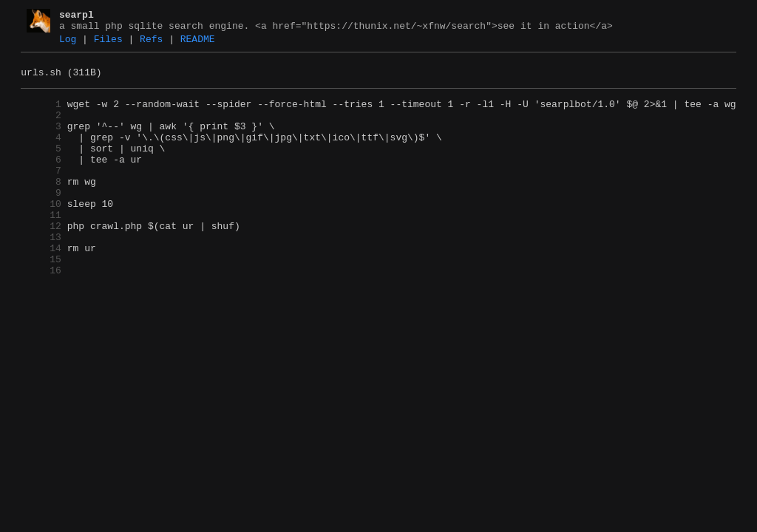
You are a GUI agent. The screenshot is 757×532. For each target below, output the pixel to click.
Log (68, 44)
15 (41, 299)
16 (41, 313)
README (198, 44)
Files (108, 44)
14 (41, 286)
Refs (151, 44)
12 (41, 259)
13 (41, 273)
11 (41, 246)
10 (41, 233)
